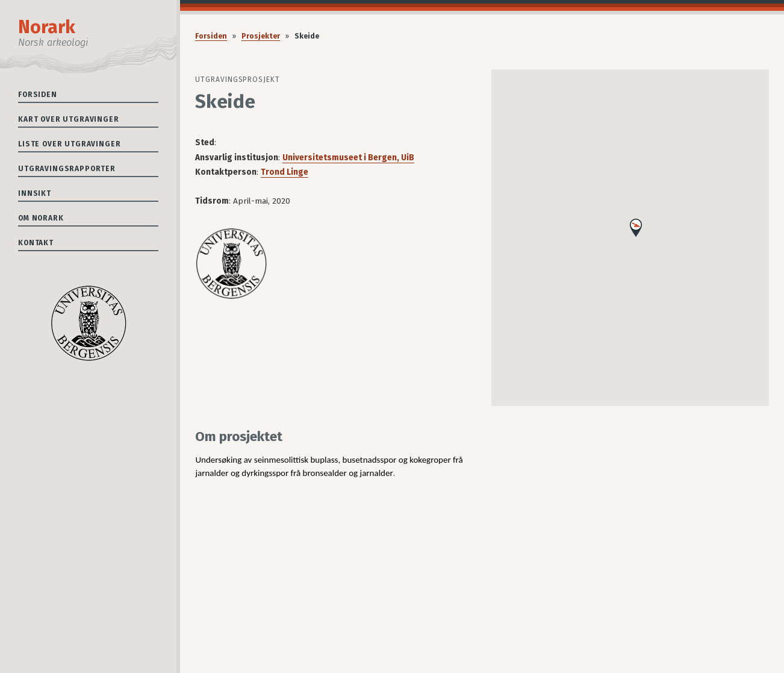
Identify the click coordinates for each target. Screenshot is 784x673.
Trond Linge (285, 172)
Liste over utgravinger (69, 144)
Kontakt (36, 243)
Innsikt (35, 193)
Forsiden (38, 95)
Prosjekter (261, 36)
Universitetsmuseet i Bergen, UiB (348, 158)
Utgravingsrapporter (67, 169)
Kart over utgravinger (69, 119)
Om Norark (41, 218)
